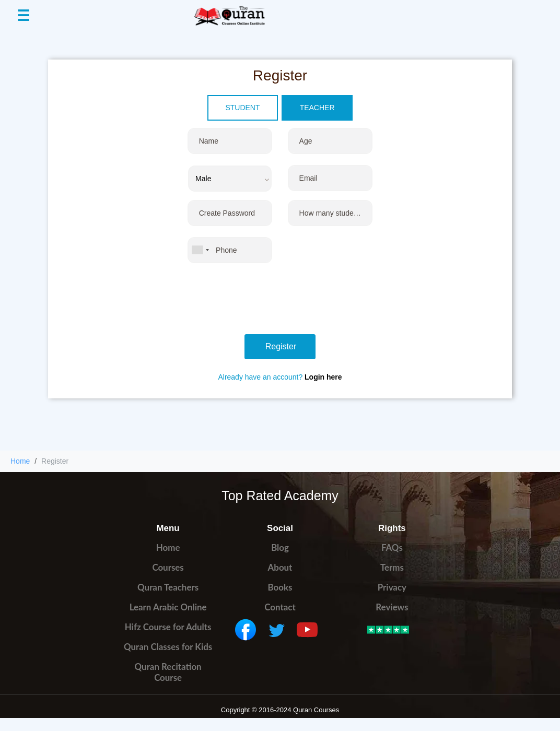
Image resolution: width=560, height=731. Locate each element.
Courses (168, 567)
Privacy (392, 587)
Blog (280, 547)
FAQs (392, 547)
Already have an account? (280, 377)
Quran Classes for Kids (168, 647)
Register (281, 346)
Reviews (392, 607)
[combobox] (200, 250)
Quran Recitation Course (168, 672)
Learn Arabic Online (168, 607)
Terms (392, 567)
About (280, 567)
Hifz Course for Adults (168, 627)
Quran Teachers (168, 587)
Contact (280, 607)
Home (20, 461)
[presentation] (267, 301)
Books (280, 587)
